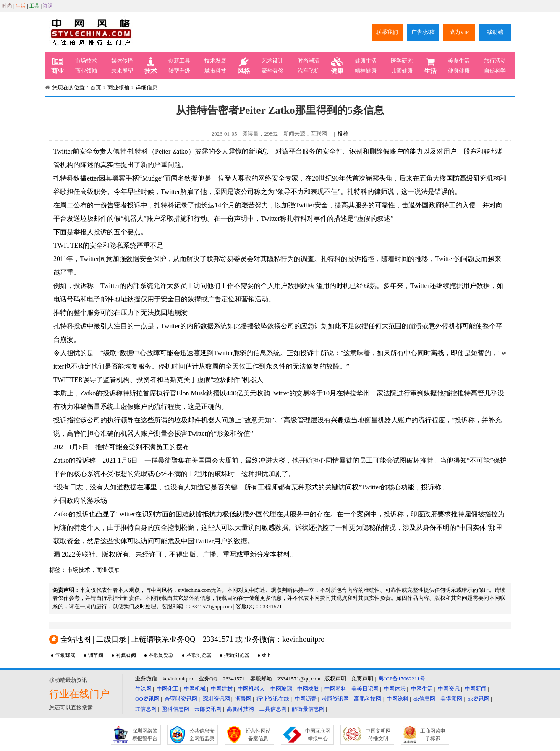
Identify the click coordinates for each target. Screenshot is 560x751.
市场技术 (86, 61)
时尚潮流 (309, 61)
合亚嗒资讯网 (181, 699)
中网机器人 (251, 689)
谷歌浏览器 (161, 655)
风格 (244, 66)
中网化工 (167, 689)
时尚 (7, 6)
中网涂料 (398, 699)
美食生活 (459, 61)
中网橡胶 (308, 689)
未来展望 (122, 71)
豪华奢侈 (272, 71)
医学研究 (402, 61)
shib (266, 655)
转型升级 (179, 71)
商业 (58, 66)
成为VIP (459, 32)
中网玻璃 (281, 689)
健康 (337, 66)
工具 (34, 6)
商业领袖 (86, 71)
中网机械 (195, 689)
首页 (96, 88)
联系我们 (387, 32)
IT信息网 (146, 709)
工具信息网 (273, 709)
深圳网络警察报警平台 (145, 735)
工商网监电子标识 (433, 735)
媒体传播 (122, 61)
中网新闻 (476, 689)
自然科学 (495, 71)
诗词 (48, 6)
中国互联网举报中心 (318, 735)
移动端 (495, 32)
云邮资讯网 (208, 709)
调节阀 (96, 655)
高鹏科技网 (368, 699)
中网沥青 (306, 699)
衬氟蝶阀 (126, 655)
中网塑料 (335, 689)
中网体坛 (395, 689)
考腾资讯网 (335, 699)
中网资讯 (449, 689)
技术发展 (215, 61)
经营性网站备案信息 (258, 735)
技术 (151, 66)
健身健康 (459, 71)
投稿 (343, 134)
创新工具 (179, 61)
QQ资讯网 (147, 699)
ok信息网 (424, 699)
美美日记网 (365, 689)
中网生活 (422, 689)
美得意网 (451, 699)
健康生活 (366, 61)
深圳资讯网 (216, 699)
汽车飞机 (309, 71)
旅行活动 (495, 61)
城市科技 (215, 71)
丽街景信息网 (308, 709)
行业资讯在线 (273, 699)
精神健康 (366, 71)
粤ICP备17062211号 (402, 679)
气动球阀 (65, 655)
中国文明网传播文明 (378, 735)
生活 (21, 6)
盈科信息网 (176, 709)
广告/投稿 (423, 32)
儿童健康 (402, 71)
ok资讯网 (479, 699)
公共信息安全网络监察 (202, 735)
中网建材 (222, 689)
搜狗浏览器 (237, 655)
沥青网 (243, 699)
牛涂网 (143, 689)
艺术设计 (272, 61)
